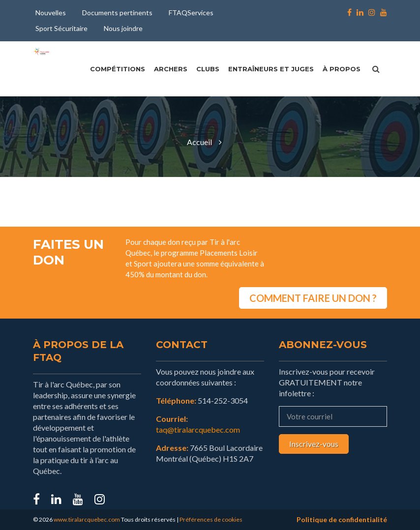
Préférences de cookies (211, 519)
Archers (171, 69)
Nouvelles (51, 13)
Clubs (208, 69)
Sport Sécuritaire (61, 28)
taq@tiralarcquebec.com (198, 429)
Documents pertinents (117, 13)
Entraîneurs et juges (271, 69)
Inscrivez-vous (314, 444)
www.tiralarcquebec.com (87, 519)
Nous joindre (123, 28)
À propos (342, 69)
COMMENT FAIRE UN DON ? (313, 298)
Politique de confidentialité (342, 519)
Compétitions (118, 69)
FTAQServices (191, 13)
